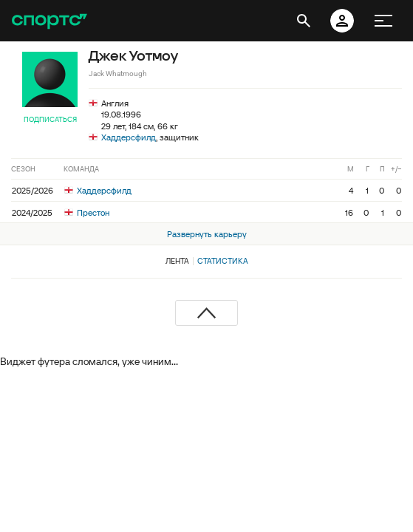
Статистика (223, 261)
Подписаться (50, 119)
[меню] (383, 21)
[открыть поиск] (304, 21)
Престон (87, 212)
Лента (177, 261)
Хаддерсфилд (129, 137)
